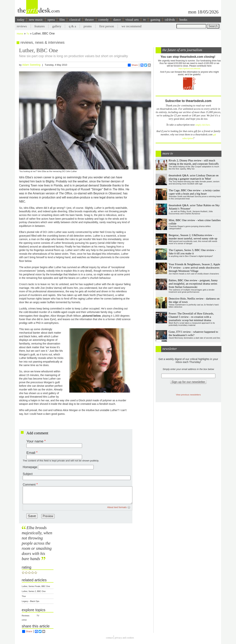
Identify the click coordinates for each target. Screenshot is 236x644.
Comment (29, 485)
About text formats (117, 507)
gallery (57, 26)
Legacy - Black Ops (31, 601)
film (62, 20)
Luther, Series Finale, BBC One (36, 586)
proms (88, 26)
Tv (28, 34)
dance (117, 20)
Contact (110, 638)
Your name (35, 441)
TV (38, 616)
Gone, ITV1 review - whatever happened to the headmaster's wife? (193, 333)
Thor (24, 596)
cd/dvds (170, 20)
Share (133, 65)
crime (24, 620)
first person (107, 26)
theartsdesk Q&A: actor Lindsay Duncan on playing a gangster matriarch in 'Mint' (194, 177)
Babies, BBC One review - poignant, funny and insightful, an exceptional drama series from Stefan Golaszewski (193, 284)
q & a (72, 26)
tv (145, 20)
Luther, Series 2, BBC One (34, 591)
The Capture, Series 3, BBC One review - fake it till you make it (192, 252)
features (40, 26)
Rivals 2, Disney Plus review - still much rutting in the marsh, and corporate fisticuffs (194, 162)
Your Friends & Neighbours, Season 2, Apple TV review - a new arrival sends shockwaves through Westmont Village (194, 268)
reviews (22, 26)
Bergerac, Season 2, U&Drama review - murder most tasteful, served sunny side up (193, 237)
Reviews (26, 616)
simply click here (203, 125)
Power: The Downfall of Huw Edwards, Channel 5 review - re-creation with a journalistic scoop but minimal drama (191, 317)
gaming (155, 20)
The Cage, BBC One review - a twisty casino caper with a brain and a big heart (194, 192)
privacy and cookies (124, 638)
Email (31, 453)
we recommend (131, 26)
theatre (89, 20)
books (183, 20)
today (21, 20)
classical (75, 20)
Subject (28, 474)
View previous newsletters (188, 395)
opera (51, 20)
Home (20, 34)
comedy (104, 20)
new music (36, 20)
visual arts (132, 20)
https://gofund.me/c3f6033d (189, 69)
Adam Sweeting (31, 65)
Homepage (30, 467)
